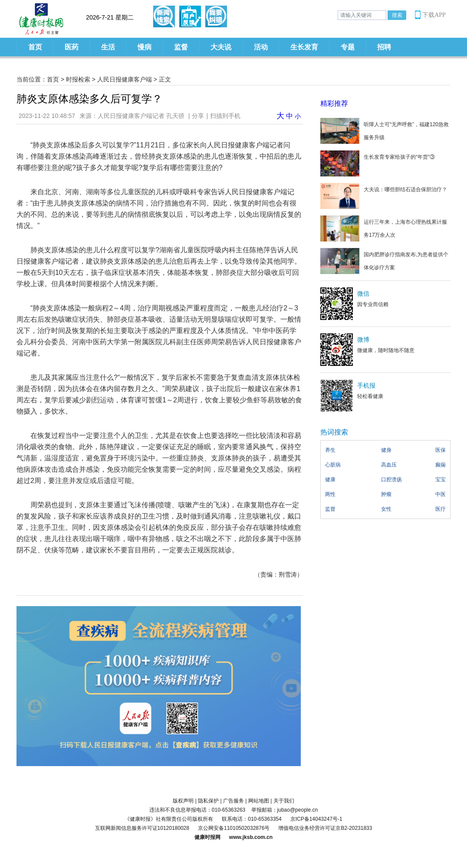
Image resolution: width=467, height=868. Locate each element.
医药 (72, 47)
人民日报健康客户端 (125, 79)
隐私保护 (208, 801)
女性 (386, 509)
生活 (108, 47)
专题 (348, 47)
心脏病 (333, 465)
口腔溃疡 (391, 480)
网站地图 (259, 801)
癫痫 (441, 465)
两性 (330, 494)
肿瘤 (386, 494)
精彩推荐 (334, 103)
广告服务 (233, 801)
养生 (330, 450)
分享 (198, 116)
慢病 (145, 47)
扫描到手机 (225, 116)
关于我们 (284, 801)
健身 (386, 450)
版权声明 (183, 801)
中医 (441, 494)
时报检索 (78, 79)
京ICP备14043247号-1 (316, 819)
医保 (441, 450)
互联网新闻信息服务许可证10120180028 (142, 828)
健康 (330, 480)
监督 (181, 47)
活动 (261, 47)
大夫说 (221, 47)
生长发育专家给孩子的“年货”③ (399, 157)
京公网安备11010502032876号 (234, 828)
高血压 (389, 465)
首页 (35, 47)
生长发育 (304, 47)
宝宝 (441, 480)
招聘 (384, 47)
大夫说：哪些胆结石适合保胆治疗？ (405, 189)
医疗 (441, 509)
